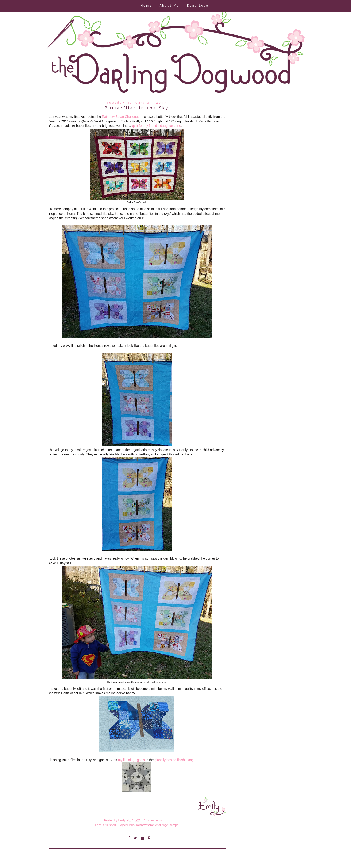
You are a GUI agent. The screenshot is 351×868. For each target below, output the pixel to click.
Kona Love (198, 6)
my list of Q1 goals (131, 760)
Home (146, 6)
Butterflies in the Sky (137, 108)
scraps (174, 825)
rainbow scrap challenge (152, 825)
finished (110, 825)
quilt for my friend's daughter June (157, 126)
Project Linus (126, 825)
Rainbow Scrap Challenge (121, 117)
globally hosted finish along (174, 760)
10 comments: (154, 820)
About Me (170, 6)
